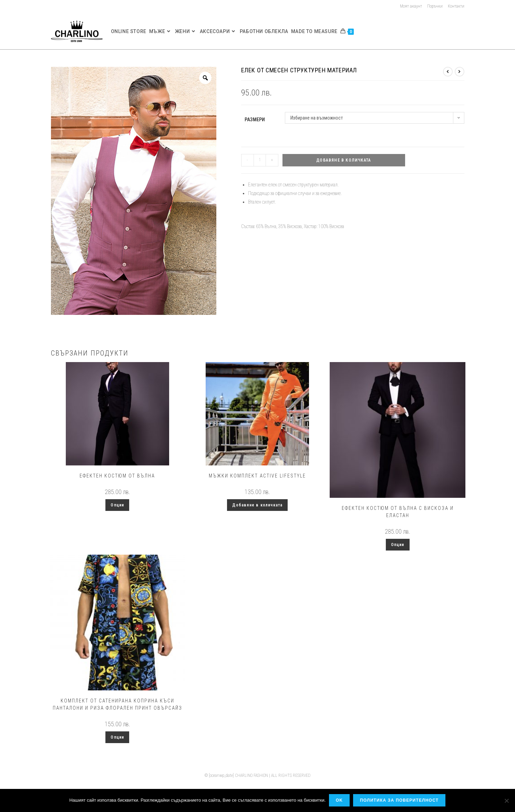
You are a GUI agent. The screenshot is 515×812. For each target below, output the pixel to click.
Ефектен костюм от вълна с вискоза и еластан (398, 512)
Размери (255, 120)
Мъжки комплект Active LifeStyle (257, 476)
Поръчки (435, 6)
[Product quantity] (260, 160)
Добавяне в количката (344, 160)
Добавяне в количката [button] (257, 505)
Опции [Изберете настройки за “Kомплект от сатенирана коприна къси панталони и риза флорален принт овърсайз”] (117, 737)
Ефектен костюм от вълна (117, 476)
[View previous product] (448, 72)
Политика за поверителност (400, 801)
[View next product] (460, 72)
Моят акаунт (411, 6)
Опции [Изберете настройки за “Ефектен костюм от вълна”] (117, 505)
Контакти (456, 6)
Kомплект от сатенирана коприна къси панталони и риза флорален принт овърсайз (117, 704)
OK (339, 801)
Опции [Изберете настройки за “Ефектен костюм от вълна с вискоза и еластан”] (398, 545)
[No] (506, 801)
